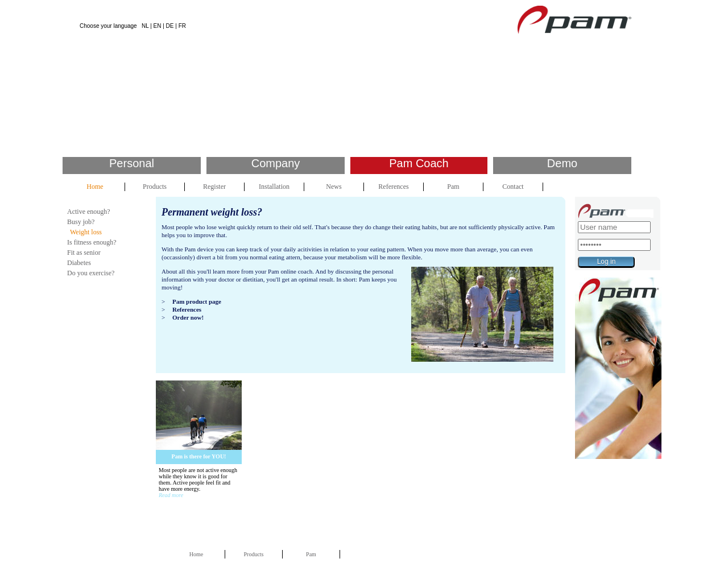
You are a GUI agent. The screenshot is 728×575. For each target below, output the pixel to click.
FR (182, 26)
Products (155, 187)
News (334, 187)
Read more (171, 495)
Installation (274, 187)
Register (214, 187)
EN (158, 26)
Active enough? (89, 212)
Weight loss (86, 232)
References (393, 187)
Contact (513, 187)
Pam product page (197, 301)
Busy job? (81, 222)
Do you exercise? (91, 273)
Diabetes (79, 263)
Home (95, 187)
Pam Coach (419, 163)
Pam (453, 187)
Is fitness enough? (92, 242)
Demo (562, 163)
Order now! (188, 317)
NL (145, 26)
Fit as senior (84, 253)
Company (276, 163)
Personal (132, 163)
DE (170, 26)
